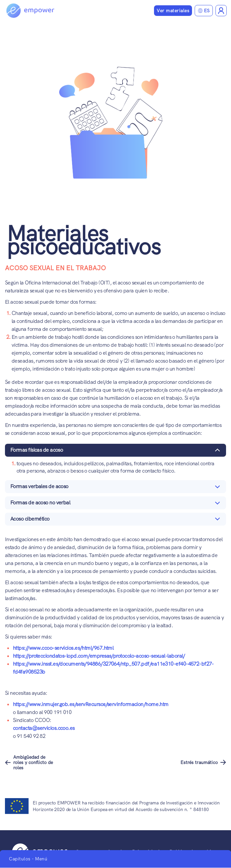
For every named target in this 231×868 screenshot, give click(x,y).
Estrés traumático (199, 762)
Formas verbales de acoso (116, 488)
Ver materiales (173, 11)
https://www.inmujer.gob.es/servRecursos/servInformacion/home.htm (91, 704)
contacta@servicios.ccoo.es (44, 728)
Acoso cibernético (116, 520)
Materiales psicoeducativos (84, 240)
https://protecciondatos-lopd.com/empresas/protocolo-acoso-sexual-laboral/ (99, 656)
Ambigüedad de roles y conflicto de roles (33, 762)
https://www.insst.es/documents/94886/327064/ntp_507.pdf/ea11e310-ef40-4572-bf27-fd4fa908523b (113, 668)
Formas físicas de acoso (116, 452)
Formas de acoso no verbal (116, 504)
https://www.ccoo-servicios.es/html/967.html (63, 648)
